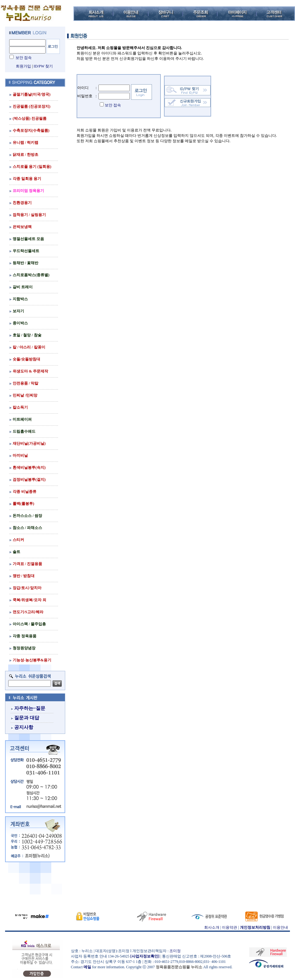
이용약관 (229, 927)
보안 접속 (24, 58)
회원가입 (23, 66)
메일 (87, 967)
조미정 (175, 951)
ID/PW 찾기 (43, 66)
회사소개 (212, 927)
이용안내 (280, 927)
